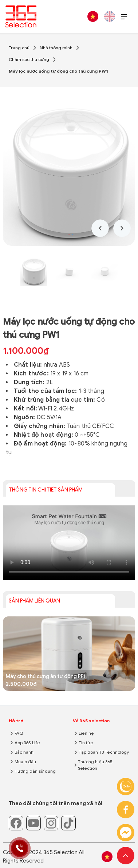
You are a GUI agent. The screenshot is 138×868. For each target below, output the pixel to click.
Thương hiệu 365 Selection (95, 765)
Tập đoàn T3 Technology (104, 752)
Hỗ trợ (16, 721)
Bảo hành (24, 752)
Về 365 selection (91, 721)
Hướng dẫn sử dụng (35, 771)
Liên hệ (86, 733)
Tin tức (86, 743)
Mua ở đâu (25, 762)
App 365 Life (27, 743)
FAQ (19, 733)
